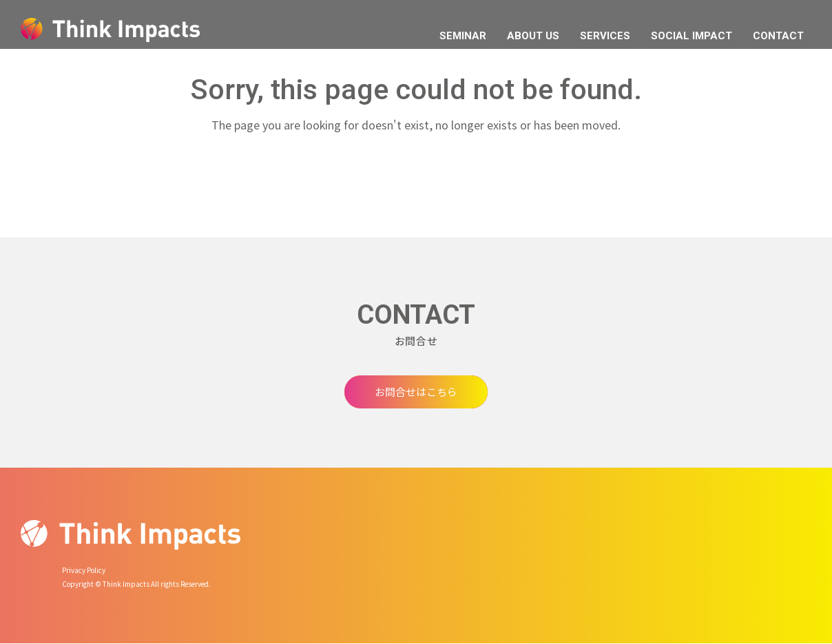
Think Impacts (110, 30)
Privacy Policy (84, 571)
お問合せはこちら (416, 392)
